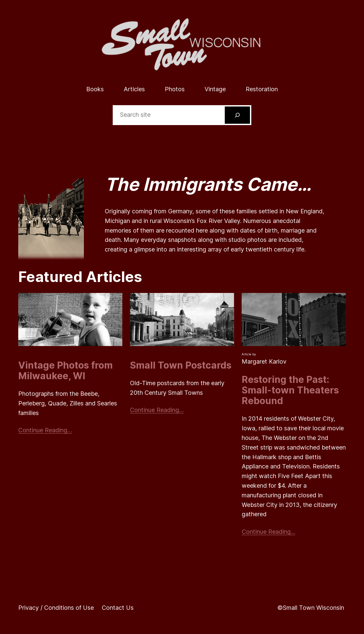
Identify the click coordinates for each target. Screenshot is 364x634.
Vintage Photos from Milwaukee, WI (65, 371)
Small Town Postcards (181, 365)
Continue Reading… (45, 430)
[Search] (237, 115)
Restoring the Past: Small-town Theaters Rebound (290, 390)
